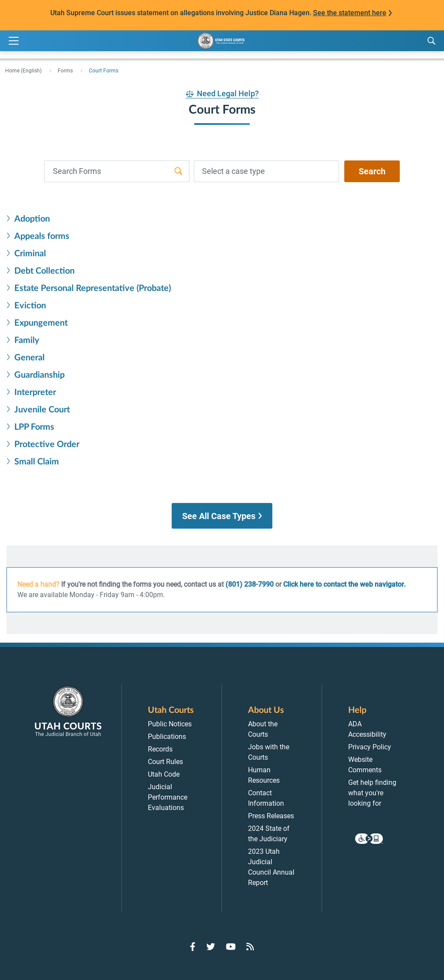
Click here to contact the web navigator (343, 584)
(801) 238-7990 (250, 584)
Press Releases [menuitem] (271, 816)
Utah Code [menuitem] (164, 774)
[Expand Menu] (14, 41)
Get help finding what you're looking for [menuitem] (372, 793)
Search (372, 171)
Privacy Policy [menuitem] (370, 747)
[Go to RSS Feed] (250, 947)
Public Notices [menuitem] (170, 724)
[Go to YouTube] (231, 947)
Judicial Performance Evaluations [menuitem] (168, 797)
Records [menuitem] (160, 749)
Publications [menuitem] (167, 737)
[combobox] (266, 171)
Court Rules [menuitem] (165, 762)
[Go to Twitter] (211, 947)
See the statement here (350, 13)
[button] (222, 516)
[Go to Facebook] (193, 947)
